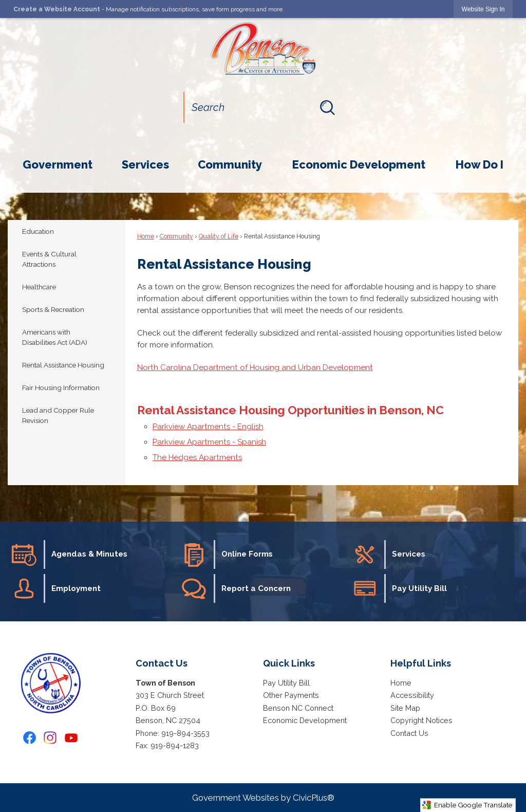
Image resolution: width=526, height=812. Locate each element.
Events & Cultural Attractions (49, 259)
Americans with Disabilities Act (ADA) (55, 337)
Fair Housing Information (61, 387)
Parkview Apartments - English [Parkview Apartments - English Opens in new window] (208, 427)
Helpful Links (421, 663)
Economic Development (305, 720)
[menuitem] (58, 164)
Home (146, 236)
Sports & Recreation (53, 309)
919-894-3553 (185, 733)
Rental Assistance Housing (63, 365)
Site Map (405, 708)
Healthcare (39, 287)
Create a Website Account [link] (57, 9)
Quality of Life (219, 236)
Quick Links (289, 663)
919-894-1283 (175, 745)
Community (176, 236)
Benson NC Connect (298, 708)
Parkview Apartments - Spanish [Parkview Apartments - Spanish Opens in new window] (209, 442)
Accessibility (412, 695)
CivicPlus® (314, 798)
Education (38, 231)
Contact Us (409, 733)
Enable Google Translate (467, 805)
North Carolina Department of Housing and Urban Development (255, 367)
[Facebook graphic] (30, 738)
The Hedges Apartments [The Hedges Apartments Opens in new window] (197, 457)
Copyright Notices (421, 720)
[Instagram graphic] (50, 738)
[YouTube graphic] (71, 738)
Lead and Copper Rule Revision (58, 416)
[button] (327, 107)
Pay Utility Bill (286, 683)
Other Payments (291, 695)
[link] (483, 9)
